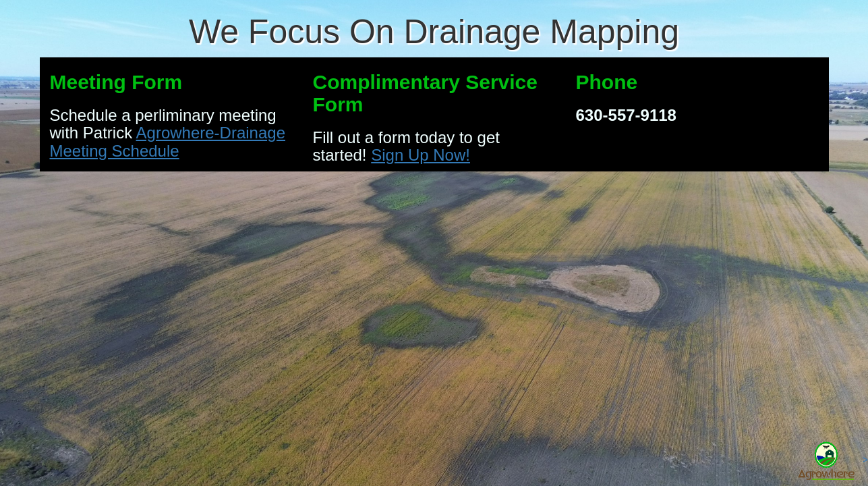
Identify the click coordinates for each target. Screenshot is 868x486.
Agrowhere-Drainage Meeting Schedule (168, 141)
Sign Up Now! (421, 155)
